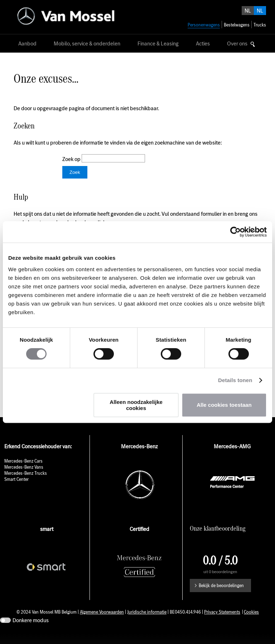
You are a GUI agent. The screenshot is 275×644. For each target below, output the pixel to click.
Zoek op (72, 159)
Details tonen (235, 380)
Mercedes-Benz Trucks (26, 484)
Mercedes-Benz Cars (23, 472)
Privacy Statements (222, 623)
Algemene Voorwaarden (102, 623)
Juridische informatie (147, 623)
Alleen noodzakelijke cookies (136, 405)
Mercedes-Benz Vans (24, 478)
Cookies (251, 623)
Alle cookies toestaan (224, 405)
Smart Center (16, 490)
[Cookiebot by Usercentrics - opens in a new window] (235, 232)
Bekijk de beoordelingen (221, 596)
